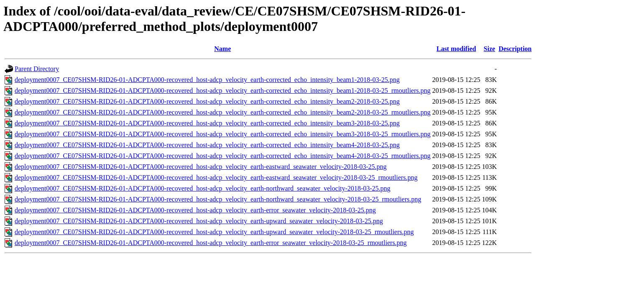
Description (515, 49)
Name (222, 49)
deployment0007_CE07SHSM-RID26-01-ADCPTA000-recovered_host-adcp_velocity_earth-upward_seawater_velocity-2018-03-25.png (199, 221)
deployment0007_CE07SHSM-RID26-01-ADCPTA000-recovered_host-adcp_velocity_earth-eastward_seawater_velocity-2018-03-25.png (201, 167)
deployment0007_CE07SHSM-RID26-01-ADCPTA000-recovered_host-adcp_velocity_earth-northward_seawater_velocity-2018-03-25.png (203, 188)
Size (490, 49)
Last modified (456, 49)
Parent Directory (37, 69)
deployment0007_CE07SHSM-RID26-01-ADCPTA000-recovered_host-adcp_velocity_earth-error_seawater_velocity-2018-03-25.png (195, 210)
